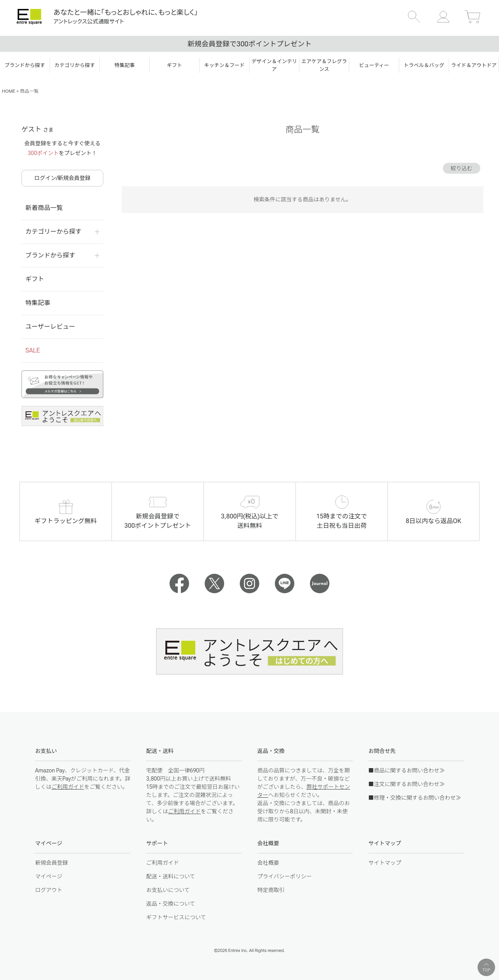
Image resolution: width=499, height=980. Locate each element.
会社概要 (268, 863)
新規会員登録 (51, 863)
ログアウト (49, 890)
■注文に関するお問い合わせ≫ (407, 784)
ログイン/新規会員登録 (62, 178)
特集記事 (38, 303)
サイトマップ (385, 863)
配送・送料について (171, 876)
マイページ (49, 876)
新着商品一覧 (44, 208)
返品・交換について (171, 904)
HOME (9, 91)
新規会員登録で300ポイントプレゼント (249, 44)
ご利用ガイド (68, 787)
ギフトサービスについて (176, 917)
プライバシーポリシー (285, 876)
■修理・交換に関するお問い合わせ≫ (415, 798)
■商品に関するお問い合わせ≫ (407, 770)
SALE (33, 350)
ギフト (35, 279)
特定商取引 (271, 890)
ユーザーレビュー (50, 327)
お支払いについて (168, 890)
